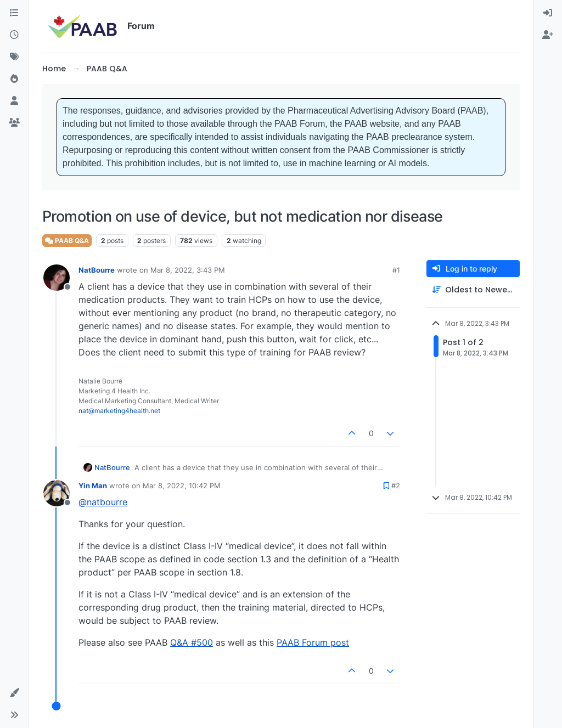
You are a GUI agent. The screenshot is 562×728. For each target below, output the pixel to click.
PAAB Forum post (313, 642)
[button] (14, 693)
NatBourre (97, 270)
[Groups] (14, 123)
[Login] (548, 13)
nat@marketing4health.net (119, 411)
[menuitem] (548, 13)
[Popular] (14, 79)
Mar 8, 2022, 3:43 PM (188, 270)
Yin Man (93, 486)
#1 (396, 270)
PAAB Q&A (67, 241)
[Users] (14, 101)
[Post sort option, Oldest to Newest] (473, 290)
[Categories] (14, 13)
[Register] (548, 35)
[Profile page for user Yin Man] (57, 493)
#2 (396, 486)
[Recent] (14, 35)
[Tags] (14, 57)
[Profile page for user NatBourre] (57, 278)
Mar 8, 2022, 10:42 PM (182, 486)
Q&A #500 (192, 642)
